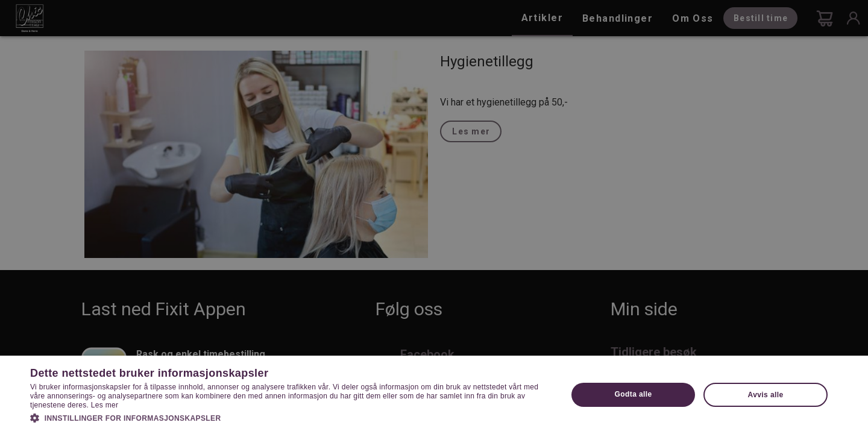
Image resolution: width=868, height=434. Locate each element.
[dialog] (434, 217)
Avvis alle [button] (766, 395)
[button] (291, 417)
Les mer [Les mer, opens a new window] (105, 405)
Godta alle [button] (634, 394)
